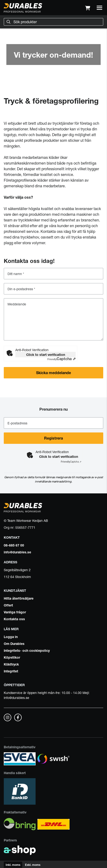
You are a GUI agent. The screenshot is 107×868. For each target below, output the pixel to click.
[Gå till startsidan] (23, 8)
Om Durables (14, 643)
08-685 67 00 (14, 545)
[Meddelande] (53, 319)
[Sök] (53, 22)
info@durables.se (17, 552)
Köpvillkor (12, 657)
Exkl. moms (33, 865)
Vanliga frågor (15, 612)
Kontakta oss (14, 619)
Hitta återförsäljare (19, 598)
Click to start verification (46, 354)
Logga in (11, 637)
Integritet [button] (11, 671)
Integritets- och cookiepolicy (27, 650)
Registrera (53, 438)
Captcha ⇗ (62, 359)
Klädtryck (11, 664)
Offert (8, 605)
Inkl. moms (13, 865)
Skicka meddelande (60, 375)
